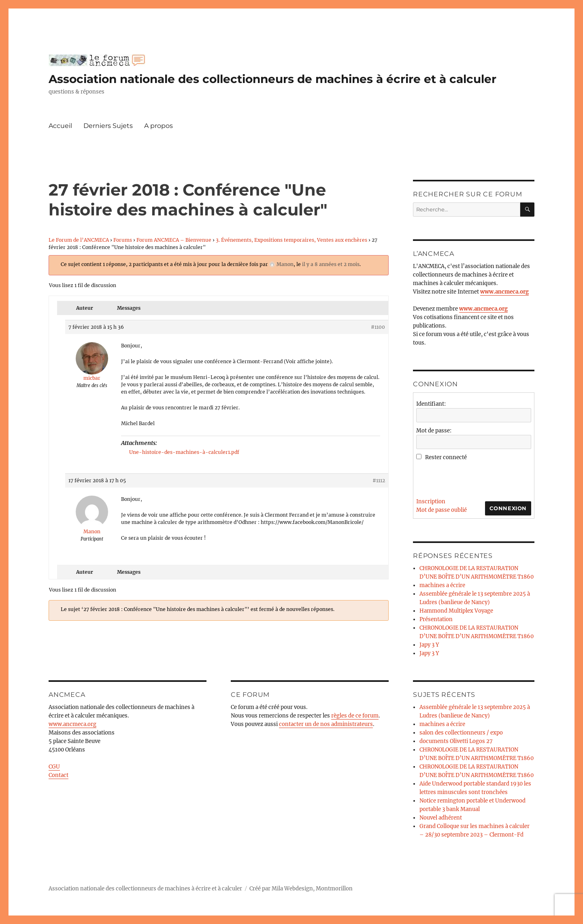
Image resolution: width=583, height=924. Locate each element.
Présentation (436, 619)
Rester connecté (446, 457)
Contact (59, 775)
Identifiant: (431, 404)
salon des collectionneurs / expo (461, 733)
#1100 (378, 327)
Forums (123, 240)
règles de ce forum (355, 716)
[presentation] (478, 477)
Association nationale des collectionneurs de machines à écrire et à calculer (272, 79)
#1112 (379, 480)
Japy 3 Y (429, 645)
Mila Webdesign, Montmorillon (312, 889)
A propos (159, 126)
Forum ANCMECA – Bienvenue (174, 240)
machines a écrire (442, 585)
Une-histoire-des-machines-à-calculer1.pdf (184, 452)
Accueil (60, 126)
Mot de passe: (434, 431)
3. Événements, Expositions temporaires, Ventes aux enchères (291, 240)
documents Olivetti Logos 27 (456, 741)
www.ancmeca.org (72, 724)
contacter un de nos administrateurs (326, 724)
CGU (54, 767)
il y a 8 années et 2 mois (331, 264)
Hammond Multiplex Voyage (456, 611)
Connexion (508, 508)
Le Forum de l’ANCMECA (79, 240)
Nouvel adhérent (441, 818)
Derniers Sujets (108, 126)
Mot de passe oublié (442, 510)
